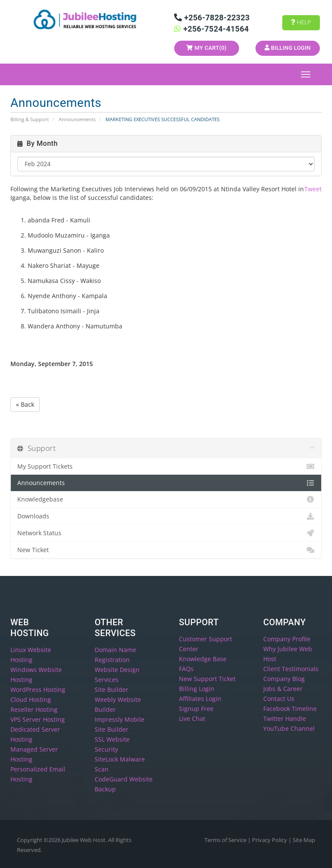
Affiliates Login (200, 699)
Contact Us (279, 699)
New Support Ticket (207, 679)
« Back (25, 404)
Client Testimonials (291, 669)
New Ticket (166, 550)
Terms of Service (226, 840)
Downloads (166, 516)
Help (301, 22)
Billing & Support (30, 119)
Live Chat (192, 719)
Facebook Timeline (290, 709)
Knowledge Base (203, 659)
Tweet (313, 189)
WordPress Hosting (38, 690)
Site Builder (112, 690)
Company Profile (287, 639)
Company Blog (284, 679)
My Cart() (206, 48)
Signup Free (196, 709)
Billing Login (287, 48)
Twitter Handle (285, 719)
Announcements (77, 119)
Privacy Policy (270, 840)
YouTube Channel (289, 728)
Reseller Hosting (34, 709)
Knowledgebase (166, 499)
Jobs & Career (283, 689)
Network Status (166, 533)
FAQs (186, 669)
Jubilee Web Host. (84, 840)
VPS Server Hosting (38, 719)
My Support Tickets (166, 466)
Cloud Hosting (31, 699)
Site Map (304, 840)
